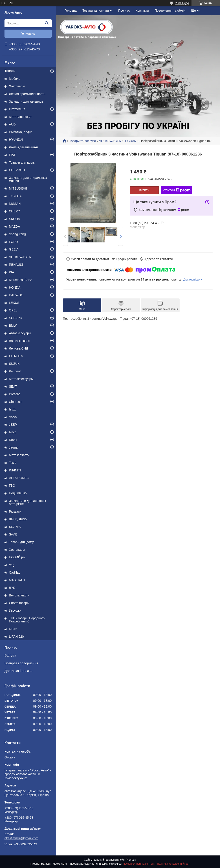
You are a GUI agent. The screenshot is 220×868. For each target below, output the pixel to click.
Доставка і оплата (18, 671)
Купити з (177, 190)
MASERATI (17, 580)
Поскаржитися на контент (139, 864)
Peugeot (15, 371)
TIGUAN (131, 141)
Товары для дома (22, 162)
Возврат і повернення (21, 663)
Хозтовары (17, 86)
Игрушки (15, 611)
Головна (71, 11)
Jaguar (14, 447)
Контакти (142, 11)
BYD (12, 588)
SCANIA (15, 527)
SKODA (14, 219)
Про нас (11, 647)
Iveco (13, 432)
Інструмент (17, 109)
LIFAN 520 (16, 637)
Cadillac (15, 572)
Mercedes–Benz (20, 280)
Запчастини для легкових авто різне (27, 502)
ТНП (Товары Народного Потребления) (27, 620)
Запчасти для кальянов (26, 101)
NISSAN (15, 204)
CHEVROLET (19, 170)
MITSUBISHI (18, 188)
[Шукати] (47, 23)
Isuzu (13, 409)
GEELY (14, 249)
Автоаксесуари (20, 333)
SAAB (13, 534)
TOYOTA (15, 196)
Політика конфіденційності (174, 864)
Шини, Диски (18, 519)
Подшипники (18, 493)
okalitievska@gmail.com (21, 838)
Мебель (15, 79)
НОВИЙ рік (17, 557)
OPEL (13, 310)
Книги (13, 629)
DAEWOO (16, 295)
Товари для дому (21, 542)
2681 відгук (182, 3)
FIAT (12, 155)
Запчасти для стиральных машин (28, 179)
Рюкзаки (15, 512)
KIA (12, 272)
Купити (144, 190)
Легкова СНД (19, 348)
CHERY (14, 211)
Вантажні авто (19, 341)
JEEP (13, 425)
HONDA (15, 287)
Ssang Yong (17, 234)
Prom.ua (131, 860)
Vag (12, 565)
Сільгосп (15, 402)
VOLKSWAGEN (20, 257)
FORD (13, 242)
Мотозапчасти (19, 455)
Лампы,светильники (23, 147)
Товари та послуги (96, 11)
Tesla (13, 463)
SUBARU (15, 318)
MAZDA (14, 227)
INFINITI (15, 470)
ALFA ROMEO (19, 478)
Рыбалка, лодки (21, 132)
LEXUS (14, 303)
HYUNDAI (16, 140)
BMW (13, 326)
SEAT (13, 386)
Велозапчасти (19, 595)
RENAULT (16, 265)
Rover (13, 440)
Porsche (15, 394)
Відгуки (10, 655)
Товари (10, 71)
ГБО (12, 486)
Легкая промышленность (27, 94)
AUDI (13, 124)
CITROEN (16, 356)
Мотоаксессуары (21, 379)
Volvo (13, 417)
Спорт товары (19, 603)
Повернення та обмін (170, 11)
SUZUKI (15, 364)
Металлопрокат (20, 117)
